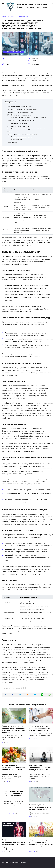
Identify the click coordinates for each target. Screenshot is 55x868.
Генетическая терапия (19, 123)
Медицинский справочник (32, 4)
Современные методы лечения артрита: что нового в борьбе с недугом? (41, 842)
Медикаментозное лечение (21, 115)
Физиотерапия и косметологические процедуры (29, 118)
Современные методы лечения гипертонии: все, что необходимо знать (40, 728)
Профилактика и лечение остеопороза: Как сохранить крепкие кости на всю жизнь (14, 842)
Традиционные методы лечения (20, 112)
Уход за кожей (16, 140)
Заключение (12, 143)
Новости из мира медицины (14, 52)
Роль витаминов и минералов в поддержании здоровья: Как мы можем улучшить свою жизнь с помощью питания (13, 770)
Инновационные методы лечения (21, 121)
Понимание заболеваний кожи (20, 106)
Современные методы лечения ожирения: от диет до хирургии (14, 793)
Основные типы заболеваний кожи (24, 109)
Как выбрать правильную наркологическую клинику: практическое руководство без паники (13, 729)
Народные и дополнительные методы (22, 134)
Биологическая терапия (20, 126)
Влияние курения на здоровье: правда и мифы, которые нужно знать (40, 807)
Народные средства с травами (22, 137)
